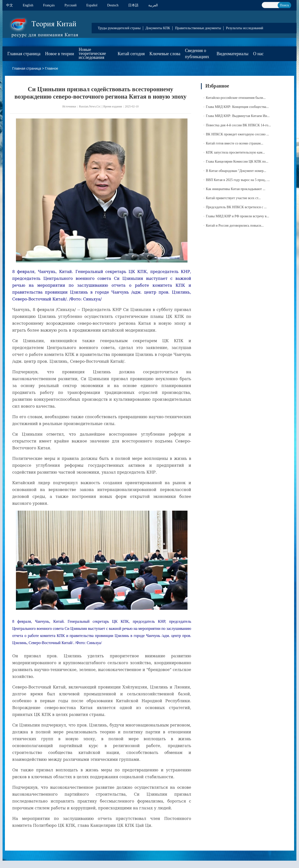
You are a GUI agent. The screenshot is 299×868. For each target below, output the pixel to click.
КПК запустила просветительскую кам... (235, 152)
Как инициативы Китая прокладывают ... (236, 189)
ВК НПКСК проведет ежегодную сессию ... (237, 134)
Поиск (285, 5)
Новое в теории (60, 54)
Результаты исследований (245, 28)
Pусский (70, 5)
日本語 (133, 5)
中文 (10, 5)
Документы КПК (158, 28)
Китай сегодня (131, 54)
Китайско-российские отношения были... (236, 98)
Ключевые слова (165, 54)
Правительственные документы (198, 28)
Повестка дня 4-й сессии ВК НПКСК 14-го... (238, 125)
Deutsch (113, 5)
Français (49, 5)
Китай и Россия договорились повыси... (235, 226)
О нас (258, 54)
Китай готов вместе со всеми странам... (235, 143)
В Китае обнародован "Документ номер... (236, 171)
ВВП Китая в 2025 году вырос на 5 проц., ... (238, 180)
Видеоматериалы (233, 54)
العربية (153, 5)
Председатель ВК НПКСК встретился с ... (236, 207)
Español (92, 5)
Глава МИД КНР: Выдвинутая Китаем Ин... (238, 116)
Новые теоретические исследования (92, 53)
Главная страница (24, 54)
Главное (52, 68)
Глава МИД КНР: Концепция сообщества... (237, 107)
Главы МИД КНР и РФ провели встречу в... (237, 216)
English (28, 5)
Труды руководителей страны (119, 28)
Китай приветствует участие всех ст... (233, 198)
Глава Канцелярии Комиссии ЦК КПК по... (237, 162)
